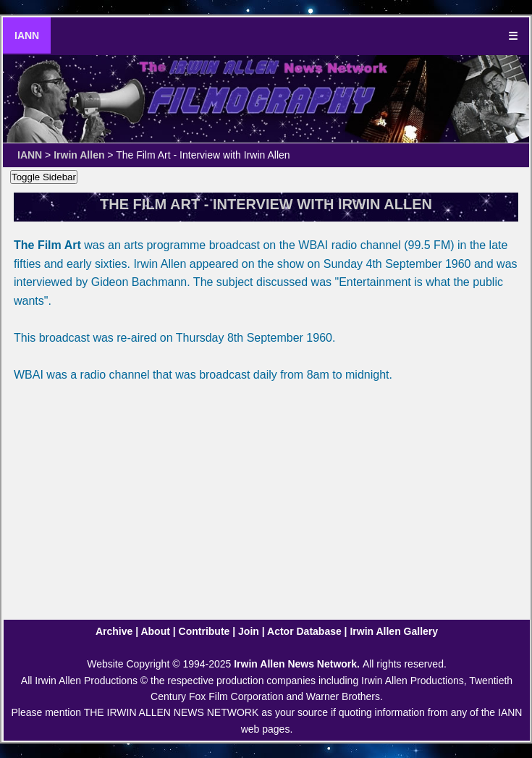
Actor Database (304, 631)
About (155, 631)
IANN (27, 35)
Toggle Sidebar (44, 177)
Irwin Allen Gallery (394, 631)
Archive (114, 631)
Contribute (204, 631)
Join (249, 631)
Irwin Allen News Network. (298, 664)
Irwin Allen (79, 155)
